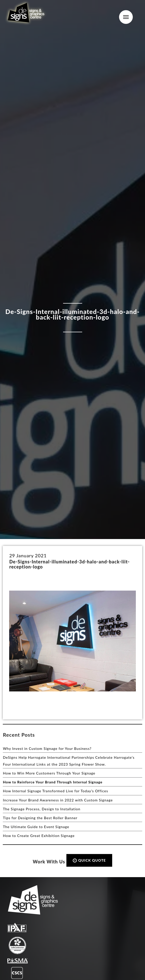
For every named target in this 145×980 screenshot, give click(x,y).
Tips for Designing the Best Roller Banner (40, 818)
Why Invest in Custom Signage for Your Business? (47, 748)
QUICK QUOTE (89, 860)
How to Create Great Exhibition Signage (39, 836)
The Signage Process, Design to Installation (42, 809)
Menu (126, 17)
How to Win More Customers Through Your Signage (49, 773)
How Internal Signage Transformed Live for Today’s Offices (55, 791)
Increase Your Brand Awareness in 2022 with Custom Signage (58, 800)
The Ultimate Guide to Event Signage (36, 827)
